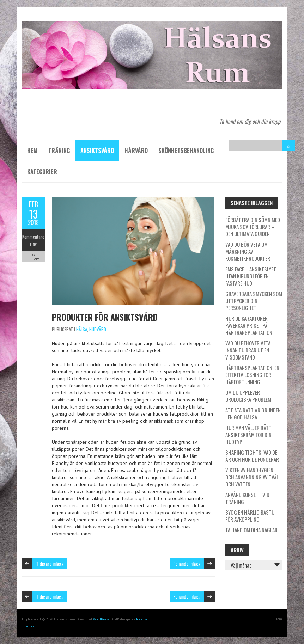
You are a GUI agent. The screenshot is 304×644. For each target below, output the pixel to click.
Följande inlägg (187, 563)
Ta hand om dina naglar (251, 530)
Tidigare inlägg (50, 563)
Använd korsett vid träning (247, 498)
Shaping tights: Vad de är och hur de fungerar (252, 456)
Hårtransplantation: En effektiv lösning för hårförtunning (252, 375)
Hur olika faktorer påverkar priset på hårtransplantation (249, 325)
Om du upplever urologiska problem (248, 396)
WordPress (101, 619)
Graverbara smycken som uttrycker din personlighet (254, 301)
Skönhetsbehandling (186, 151)
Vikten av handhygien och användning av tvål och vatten (252, 477)
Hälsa (82, 329)
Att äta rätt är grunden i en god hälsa (253, 413)
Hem (32, 151)
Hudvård (98, 329)
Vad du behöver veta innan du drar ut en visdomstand (248, 350)
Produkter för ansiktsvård (105, 317)
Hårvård (136, 151)
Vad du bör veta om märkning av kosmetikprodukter (248, 251)
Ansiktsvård (97, 151)
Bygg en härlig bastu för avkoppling (250, 516)
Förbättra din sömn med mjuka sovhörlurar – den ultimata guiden (253, 227)
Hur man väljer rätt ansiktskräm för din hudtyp (248, 435)
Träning (59, 151)
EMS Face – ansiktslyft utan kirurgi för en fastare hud (251, 276)
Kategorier (42, 172)
